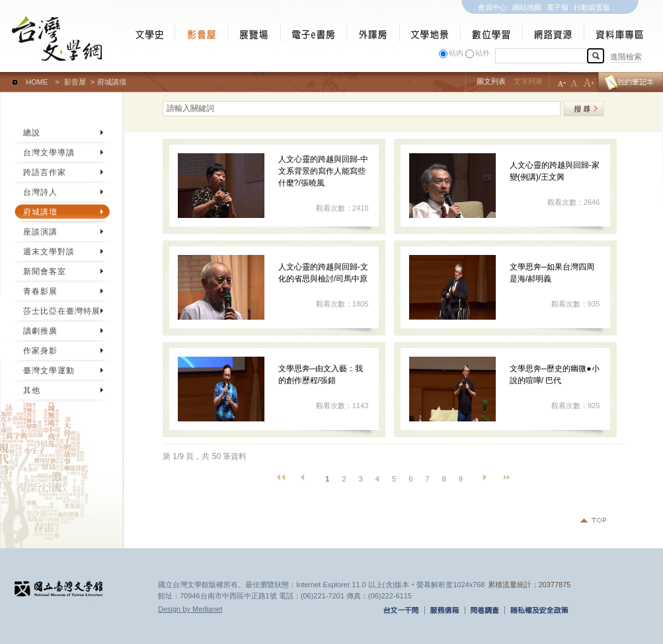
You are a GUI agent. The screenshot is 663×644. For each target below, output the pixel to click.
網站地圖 (527, 7)
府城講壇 (40, 212)
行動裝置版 (592, 7)
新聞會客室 (45, 271)
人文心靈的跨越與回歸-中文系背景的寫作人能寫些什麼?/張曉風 (323, 171)
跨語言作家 (45, 172)
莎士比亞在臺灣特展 (62, 311)
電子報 (558, 7)
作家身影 (40, 351)
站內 (456, 53)
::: (3, 76)
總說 (32, 133)
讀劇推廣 (40, 331)
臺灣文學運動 (49, 371)
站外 (483, 53)
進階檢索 (626, 57)
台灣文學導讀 (49, 153)
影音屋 (75, 82)
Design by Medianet (190, 609)
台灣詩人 (40, 192)
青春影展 (40, 291)
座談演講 (40, 232)
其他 (32, 390)
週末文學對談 (49, 252)
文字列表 (528, 81)
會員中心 (492, 7)
